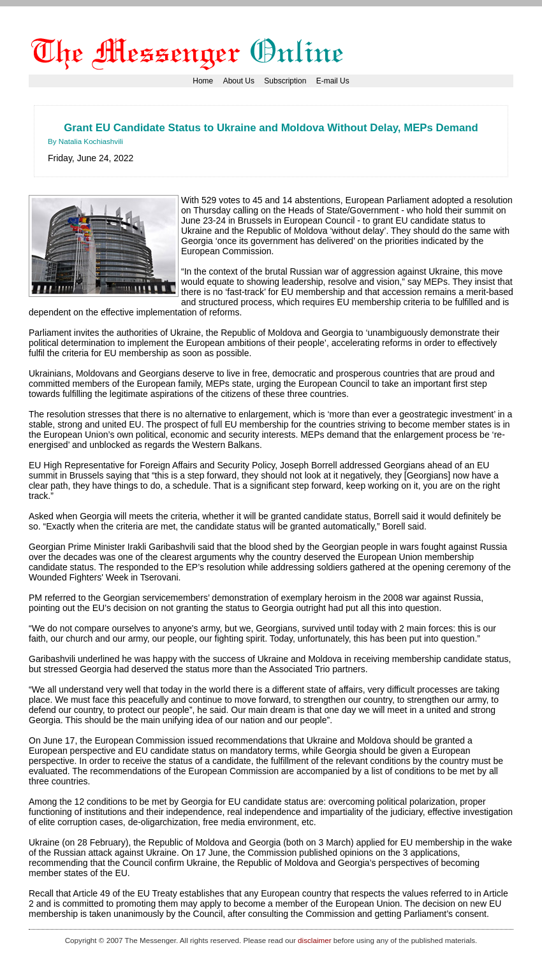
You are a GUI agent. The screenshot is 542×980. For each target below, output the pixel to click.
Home (203, 81)
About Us (239, 81)
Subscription (285, 81)
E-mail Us (333, 81)
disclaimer (314, 940)
